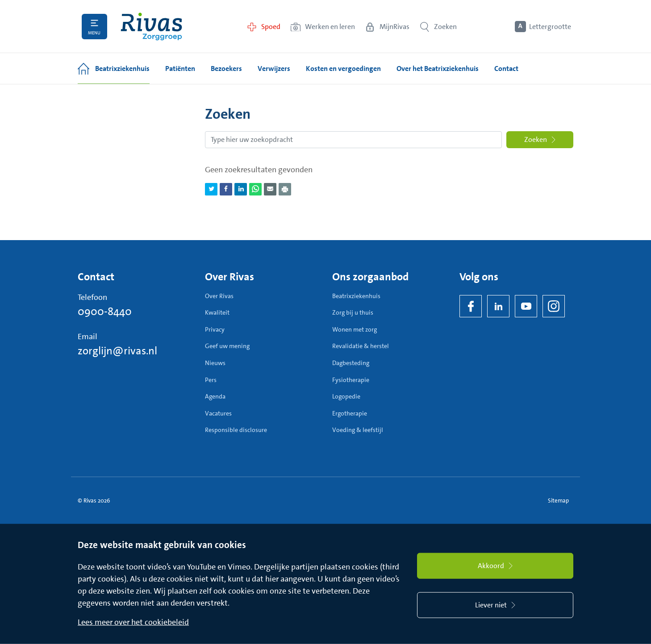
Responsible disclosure (236, 430)
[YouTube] (526, 306)
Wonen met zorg (355, 329)
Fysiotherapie (351, 380)
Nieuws (215, 363)
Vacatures (218, 413)
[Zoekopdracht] (353, 140)
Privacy (215, 329)
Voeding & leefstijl (358, 430)
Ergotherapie (350, 413)
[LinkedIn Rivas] (498, 306)
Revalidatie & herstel (361, 346)
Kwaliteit (217, 312)
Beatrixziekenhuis (356, 296)
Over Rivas (219, 296)
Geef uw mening (227, 346)
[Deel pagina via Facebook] (226, 189)
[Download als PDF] (285, 189)
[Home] (151, 27)
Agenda (215, 396)
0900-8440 (105, 312)
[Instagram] (554, 306)
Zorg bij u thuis (353, 312)
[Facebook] (471, 306)
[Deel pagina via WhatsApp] (255, 189)
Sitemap (558, 501)
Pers (211, 380)
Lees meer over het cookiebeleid (133, 622)
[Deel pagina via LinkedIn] (241, 189)
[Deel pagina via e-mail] (270, 189)
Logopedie (346, 396)
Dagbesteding (351, 363)
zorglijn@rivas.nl (117, 351)
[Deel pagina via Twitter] (211, 189)
